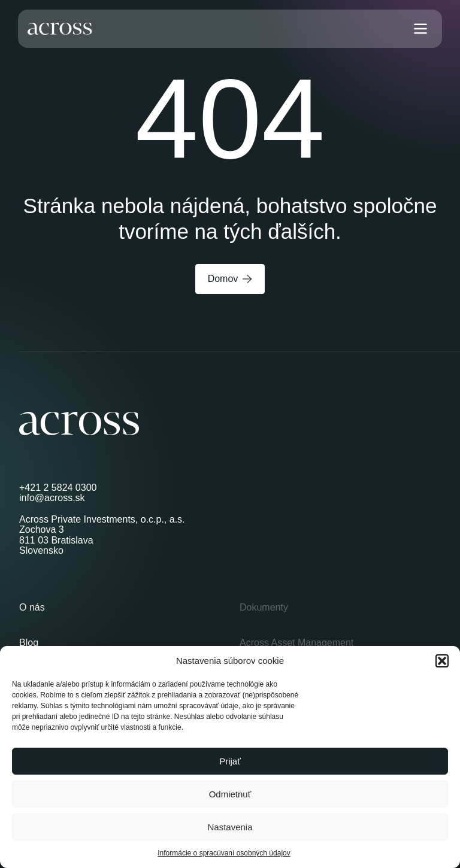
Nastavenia (230, 827)
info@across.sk (52, 498)
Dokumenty (264, 607)
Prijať (230, 761)
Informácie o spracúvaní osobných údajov (224, 853)
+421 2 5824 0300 (58, 488)
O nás (32, 607)
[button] (442, 661)
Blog (29, 643)
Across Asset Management (296, 643)
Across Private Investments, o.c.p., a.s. (102, 519)
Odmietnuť (230, 794)
